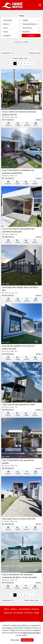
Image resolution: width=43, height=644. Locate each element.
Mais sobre (15, 640)
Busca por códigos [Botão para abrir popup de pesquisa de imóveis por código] (21, 42)
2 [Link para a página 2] (18, 64)
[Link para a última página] (34, 64)
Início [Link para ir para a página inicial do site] (7, 609)
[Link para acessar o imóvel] (21, 98)
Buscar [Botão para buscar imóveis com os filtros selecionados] (31, 36)
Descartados (35, 53)
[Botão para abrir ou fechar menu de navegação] (40, 5)
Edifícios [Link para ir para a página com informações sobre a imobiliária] (35, 609)
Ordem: (22, 58)
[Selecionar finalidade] (12, 20)
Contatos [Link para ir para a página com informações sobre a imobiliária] (28, 613)
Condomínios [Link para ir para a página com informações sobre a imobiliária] (24, 609)
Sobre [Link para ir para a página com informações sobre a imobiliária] (36, 613)
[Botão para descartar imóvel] (36, 108)
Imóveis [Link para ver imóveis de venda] (14, 609)
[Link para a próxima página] (31, 64)
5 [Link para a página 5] (28, 64)
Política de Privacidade (31, 633)
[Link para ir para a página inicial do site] (12, 5)
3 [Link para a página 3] (21, 64)
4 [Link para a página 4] (25, 64)
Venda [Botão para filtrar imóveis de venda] (21, 16)
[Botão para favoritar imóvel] (40, 108)
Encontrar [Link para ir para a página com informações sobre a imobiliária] (18, 613)
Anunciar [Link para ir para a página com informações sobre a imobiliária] (8, 613)
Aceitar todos (27, 640)
